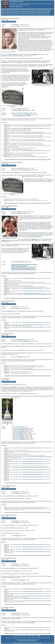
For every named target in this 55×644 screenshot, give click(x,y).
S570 (6, 293)
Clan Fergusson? (9, 10)
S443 (6, 132)
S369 (6, 281)
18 (16, 84)
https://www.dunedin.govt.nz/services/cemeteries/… (35, 287)
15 (28, 80)
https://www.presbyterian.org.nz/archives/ (33, 452)
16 (13, 84)
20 (8, 87)
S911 (6, 146)
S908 (6, 136)
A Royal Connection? (15, 12)
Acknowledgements (31, 14)
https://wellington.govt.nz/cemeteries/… (33, 293)
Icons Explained (39, 10)
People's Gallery (5, 12)
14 (27, 80)
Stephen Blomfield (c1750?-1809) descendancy (24, 270)
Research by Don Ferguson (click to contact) (25, 640)
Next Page (47, 14)
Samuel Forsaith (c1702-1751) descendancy (23, 268)
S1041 (6, 131)
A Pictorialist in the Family (26, 12)
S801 (6, 455)
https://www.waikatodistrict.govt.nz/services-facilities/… (40, 457)
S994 (6, 153)
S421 (6, 452)
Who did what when (6, 14)
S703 (6, 143)
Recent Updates (47, 12)
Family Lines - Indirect (30, 10)
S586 (6, 294)
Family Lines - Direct (19, 10)
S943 (6, 125)
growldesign (40, 643)
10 (48, 62)
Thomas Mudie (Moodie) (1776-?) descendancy (24, 267)
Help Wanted (23, 14)
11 (49, 62)
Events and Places (38, 12)
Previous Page (40, 14)
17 (15, 84)
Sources (25, 636)
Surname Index (48, 10)
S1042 (6, 148)
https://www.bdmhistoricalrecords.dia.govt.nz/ (33, 126)
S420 (6, 287)
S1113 (6, 596)
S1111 (6, 457)
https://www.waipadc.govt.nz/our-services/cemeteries (38, 596)
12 (46, 66)
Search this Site (15, 14)
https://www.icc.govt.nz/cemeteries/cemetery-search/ (35, 294)
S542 (6, 126)
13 (47, 66)
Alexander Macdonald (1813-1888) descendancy (24, 265)
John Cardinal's (21, 643)
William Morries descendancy (19, 266)
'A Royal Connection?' (34, 237)
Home (3, 10)
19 (17, 84)
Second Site (26, 643)
